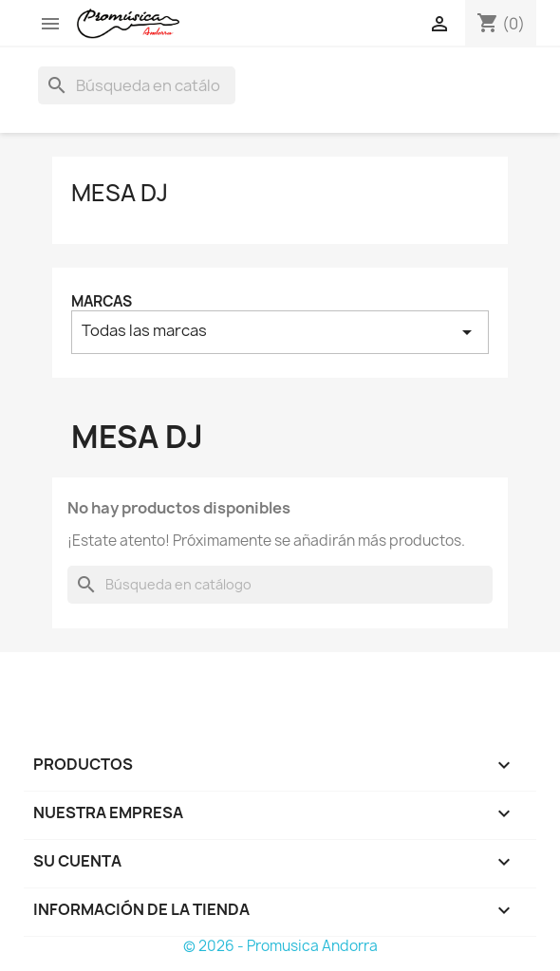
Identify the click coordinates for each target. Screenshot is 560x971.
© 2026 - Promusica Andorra (280, 946)
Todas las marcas (280, 332)
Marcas (102, 301)
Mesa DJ (120, 193)
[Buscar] (137, 85)
